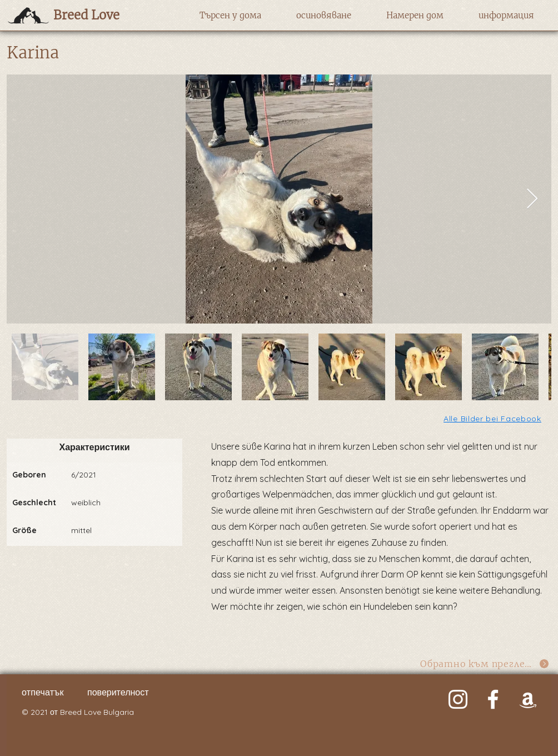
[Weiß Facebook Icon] (493, 699)
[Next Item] (532, 199)
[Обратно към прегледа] (485, 664)
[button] (230, 16)
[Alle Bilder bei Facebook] (493, 418)
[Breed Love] (102, 15)
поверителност (118, 692)
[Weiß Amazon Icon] (528, 699)
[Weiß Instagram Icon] (458, 699)
